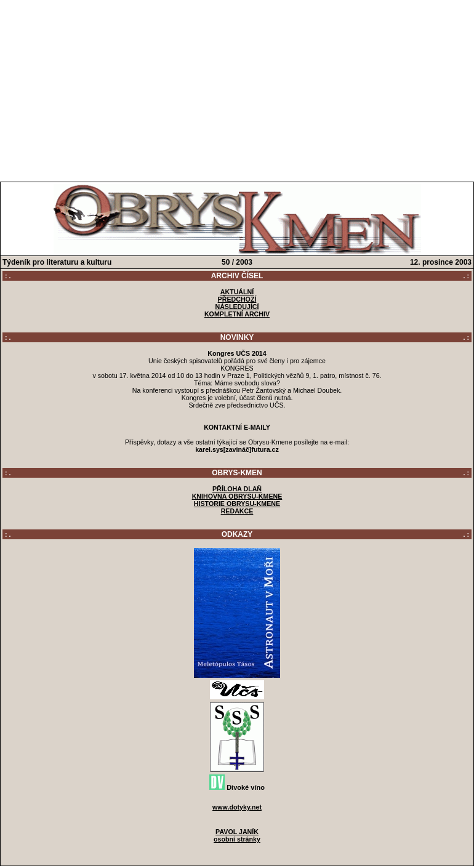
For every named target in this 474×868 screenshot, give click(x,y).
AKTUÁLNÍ (237, 292)
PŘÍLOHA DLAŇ (237, 489)
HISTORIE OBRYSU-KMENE (237, 504)
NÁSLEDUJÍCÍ (237, 307)
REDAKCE (237, 511)
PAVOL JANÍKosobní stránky (237, 835)
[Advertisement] (237, 88)
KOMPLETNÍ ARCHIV (237, 314)
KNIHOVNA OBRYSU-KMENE (237, 496)
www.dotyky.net (237, 807)
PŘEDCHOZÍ (237, 299)
